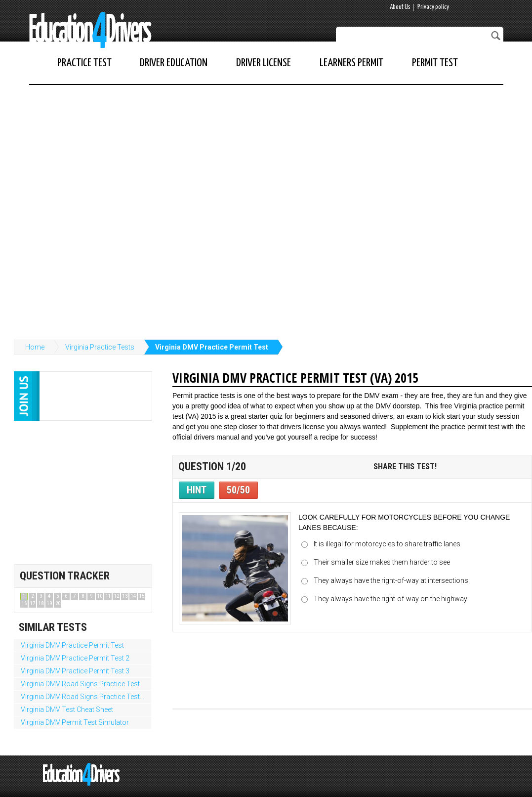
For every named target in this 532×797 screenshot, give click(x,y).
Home (35, 347)
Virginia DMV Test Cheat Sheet (67, 709)
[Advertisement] (118, 207)
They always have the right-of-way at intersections (391, 580)
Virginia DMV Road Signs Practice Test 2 (83, 697)
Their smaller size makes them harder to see (382, 562)
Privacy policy (433, 7)
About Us (400, 7)
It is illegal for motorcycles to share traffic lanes (387, 544)
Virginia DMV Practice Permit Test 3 (75, 671)
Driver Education (174, 63)
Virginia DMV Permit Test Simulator (75, 722)
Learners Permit (351, 63)
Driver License (264, 63)
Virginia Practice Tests (100, 347)
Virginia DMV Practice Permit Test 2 (75, 658)
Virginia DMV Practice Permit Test (212, 347)
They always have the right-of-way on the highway (390, 599)
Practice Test (84, 63)
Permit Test (435, 63)
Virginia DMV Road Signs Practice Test (80, 684)
